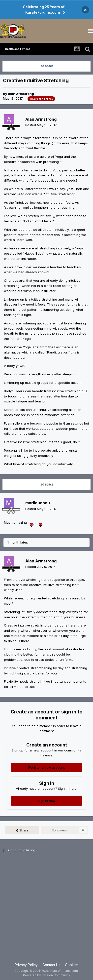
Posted (41, 125)
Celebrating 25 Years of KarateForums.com (44, 10)
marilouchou (38, 503)
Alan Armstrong (21, 94)
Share (22, 830)
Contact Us (51, 965)
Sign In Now (47, 801)
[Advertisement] (46, 911)
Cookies (72, 965)
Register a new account (46, 767)
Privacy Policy (26, 965)
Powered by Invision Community (47, 975)
